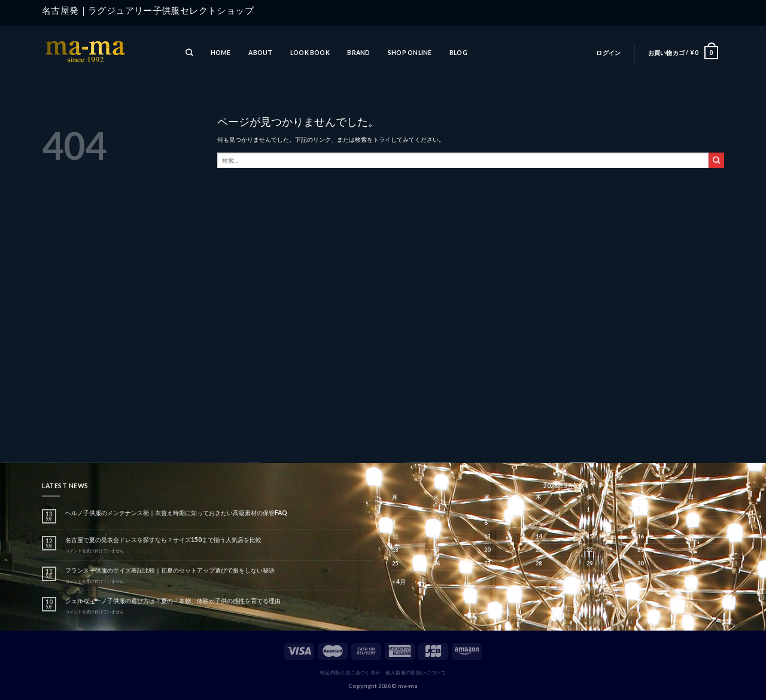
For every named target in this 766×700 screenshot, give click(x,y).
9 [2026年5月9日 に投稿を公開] (639, 523)
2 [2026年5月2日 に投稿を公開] (639, 509)
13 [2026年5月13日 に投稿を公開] (487, 536)
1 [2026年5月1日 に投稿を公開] (588, 509)
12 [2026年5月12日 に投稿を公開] (436, 536)
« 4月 (399, 582)
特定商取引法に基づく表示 (350, 672)
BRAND (358, 53)
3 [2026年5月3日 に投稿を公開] (690, 509)
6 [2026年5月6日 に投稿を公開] (486, 523)
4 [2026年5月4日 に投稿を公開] (393, 523)
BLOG (458, 53)
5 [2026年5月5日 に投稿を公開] (435, 523)
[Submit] (716, 160)
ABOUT (260, 53)
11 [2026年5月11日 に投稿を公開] (395, 536)
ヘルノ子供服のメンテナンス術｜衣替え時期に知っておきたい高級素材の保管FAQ (176, 513)
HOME (221, 53)
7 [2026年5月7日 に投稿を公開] (537, 523)
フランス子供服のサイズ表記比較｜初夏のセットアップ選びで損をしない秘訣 (170, 570)
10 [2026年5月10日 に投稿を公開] (691, 523)
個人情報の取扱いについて (416, 672)
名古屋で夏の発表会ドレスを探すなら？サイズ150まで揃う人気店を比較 (163, 540)
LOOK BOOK (310, 53)
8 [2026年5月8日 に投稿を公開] (588, 523)
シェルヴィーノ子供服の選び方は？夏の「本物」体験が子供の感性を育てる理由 (173, 601)
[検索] (189, 53)
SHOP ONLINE (410, 53)
